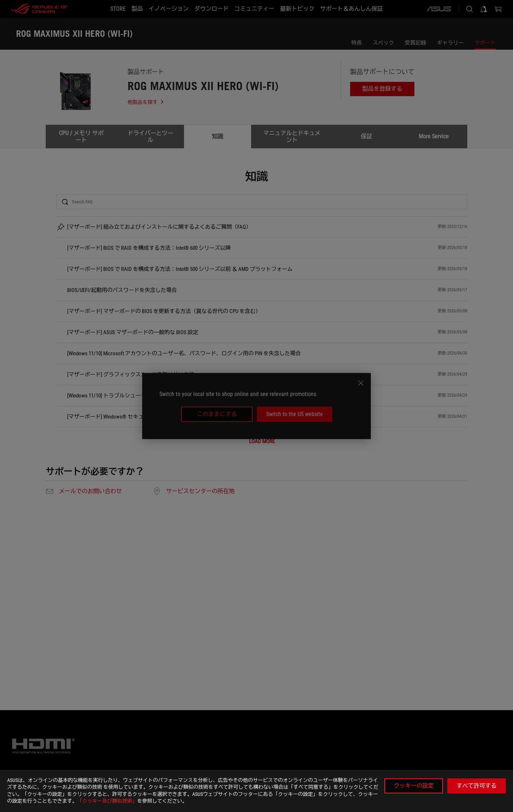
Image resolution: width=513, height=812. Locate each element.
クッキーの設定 (414, 786)
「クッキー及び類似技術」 (107, 801)
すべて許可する (477, 786)
